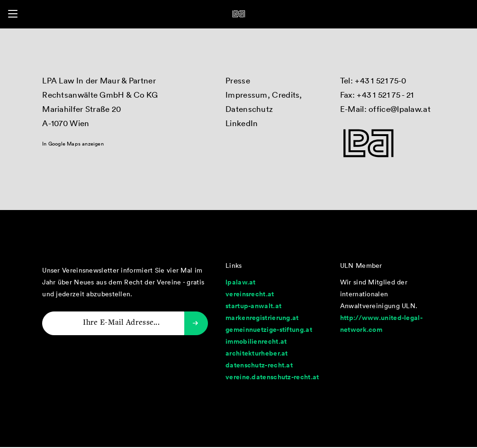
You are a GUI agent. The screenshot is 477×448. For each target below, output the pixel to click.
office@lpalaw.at (400, 109)
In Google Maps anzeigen (73, 144)
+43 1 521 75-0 (380, 80)
